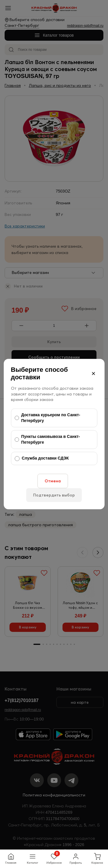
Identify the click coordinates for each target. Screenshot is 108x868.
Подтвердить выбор (54, 495)
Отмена (53, 481)
